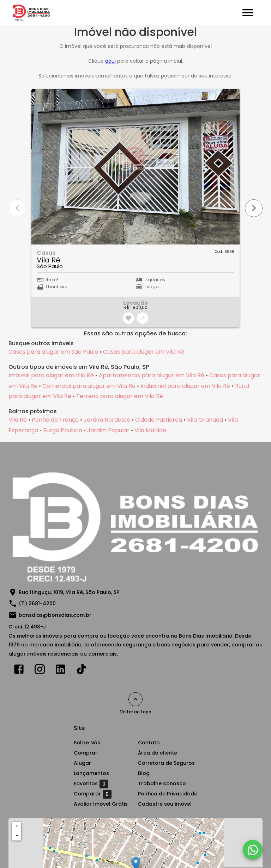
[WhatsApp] (253, 850)
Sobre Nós (87, 743)
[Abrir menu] (248, 13)
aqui (110, 61)
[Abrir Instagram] (40, 671)
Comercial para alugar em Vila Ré (89, 386)
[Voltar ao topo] (135, 699)
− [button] (17, 836)
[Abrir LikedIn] (61, 671)
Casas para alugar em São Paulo (53, 352)
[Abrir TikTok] (81, 671)
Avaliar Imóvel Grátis (101, 804)
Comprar (86, 753)
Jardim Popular (108, 430)
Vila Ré (18, 420)
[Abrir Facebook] (19, 671)
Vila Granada (205, 420)
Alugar (82, 763)
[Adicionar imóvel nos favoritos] (128, 318)
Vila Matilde (150, 430)
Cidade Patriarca (159, 420)
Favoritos (91, 784)
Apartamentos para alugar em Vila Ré (152, 375)
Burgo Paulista (63, 430)
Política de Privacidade (168, 794)
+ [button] (17, 826)
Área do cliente (158, 753)
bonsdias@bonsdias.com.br (55, 615)
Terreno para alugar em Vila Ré (120, 396)
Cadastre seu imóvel (165, 804)
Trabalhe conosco (162, 783)
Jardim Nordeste (107, 420)
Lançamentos (91, 773)
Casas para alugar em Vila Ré (144, 352)
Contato (149, 743)
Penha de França (55, 420)
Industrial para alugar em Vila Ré (185, 386)
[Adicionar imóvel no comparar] (143, 318)
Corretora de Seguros (166, 763)
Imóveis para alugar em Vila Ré (51, 375)
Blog (144, 773)
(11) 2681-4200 (37, 603)
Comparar (93, 794)
